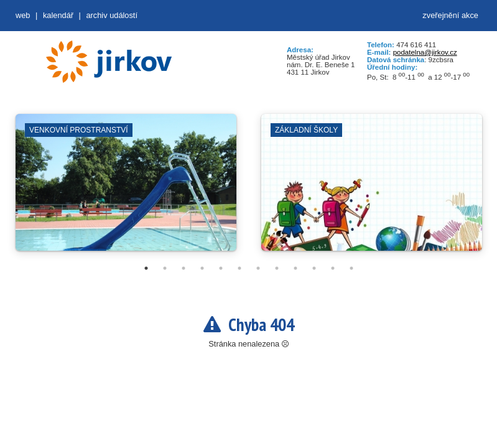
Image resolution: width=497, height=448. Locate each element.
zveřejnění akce (450, 15)
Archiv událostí (112, 15)
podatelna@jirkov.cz (425, 52)
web (23, 15)
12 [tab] (351, 268)
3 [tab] (183, 268)
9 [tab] (295, 268)
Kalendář (58, 15)
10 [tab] (314, 268)
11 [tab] (333, 268)
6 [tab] (239, 268)
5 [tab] (221, 268)
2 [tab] (165, 268)
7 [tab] (258, 268)
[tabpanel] (126, 189)
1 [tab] (146, 268)
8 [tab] (277, 268)
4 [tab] (202, 268)
